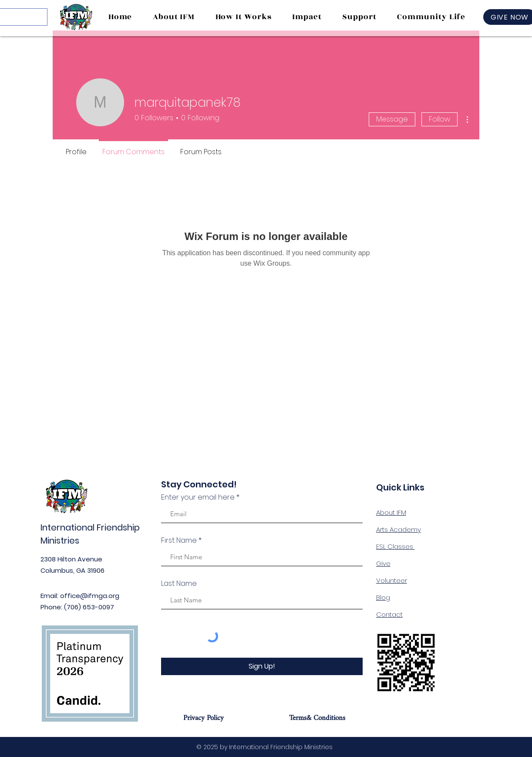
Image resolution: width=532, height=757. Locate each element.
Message (392, 119)
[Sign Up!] (262, 666)
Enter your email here (198, 497)
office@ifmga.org (90, 596)
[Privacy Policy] (204, 718)
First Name (179, 541)
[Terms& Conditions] (317, 718)
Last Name (179, 584)
